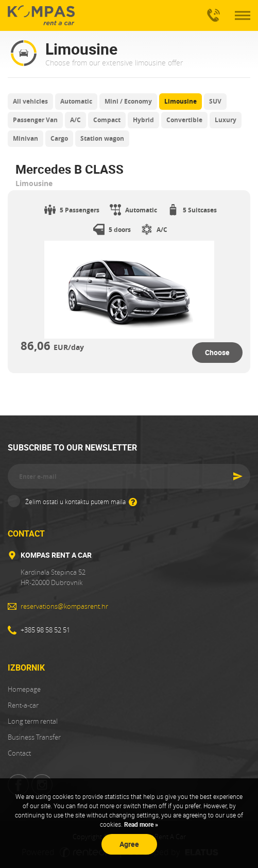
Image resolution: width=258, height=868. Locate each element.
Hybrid (143, 120)
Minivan (25, 138)
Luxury (226, 120)
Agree (129, 844)
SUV (215, 101)
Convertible (184, 120)
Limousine (180, 101)
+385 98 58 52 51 (212, 11)
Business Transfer (34, 737)
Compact (107, 120)
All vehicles (30, 101)
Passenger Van (35, 120)
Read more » (140, 824)
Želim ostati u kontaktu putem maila (81, 501)
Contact (19, 753)
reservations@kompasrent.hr (64, 606)
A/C (75, 120)
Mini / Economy (128, 101)
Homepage (24, 689)
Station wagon (102, 138)
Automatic (76, 101)
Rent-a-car (23, 705)
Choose (217, 352)
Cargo (59, 138)
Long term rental (33, 721)
